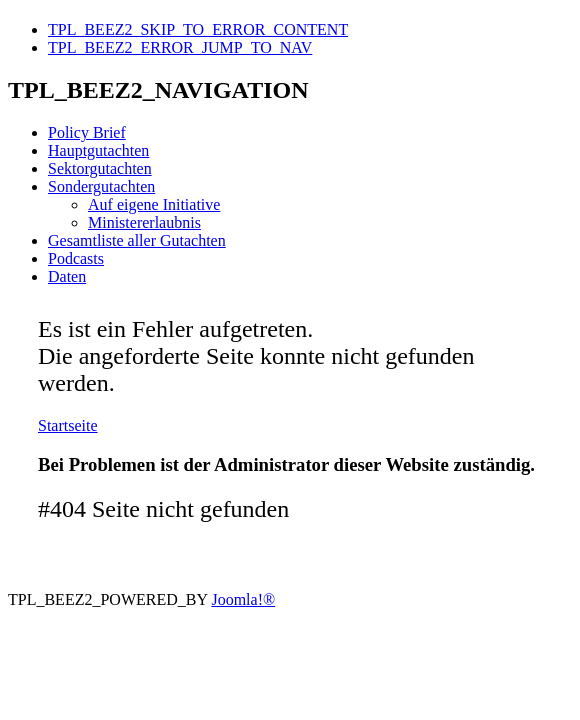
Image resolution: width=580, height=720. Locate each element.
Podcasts (76, 258)
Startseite (68, 425)
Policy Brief (87, 132)
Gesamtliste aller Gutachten (137, 240)
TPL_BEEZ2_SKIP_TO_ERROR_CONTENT (198, 29)
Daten (67, 276)
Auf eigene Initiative (154, 204)
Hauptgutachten (98, 150)
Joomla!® (243, 599)
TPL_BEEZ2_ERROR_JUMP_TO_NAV (180, 47)
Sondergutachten (101, 186)
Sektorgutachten (100, 168)
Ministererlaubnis (144, 222)
